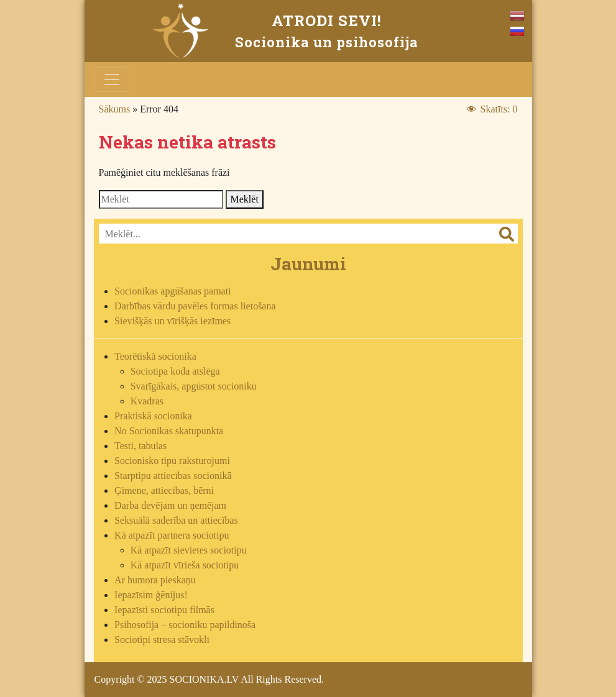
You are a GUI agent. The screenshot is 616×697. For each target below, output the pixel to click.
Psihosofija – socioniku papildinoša (185, 625)
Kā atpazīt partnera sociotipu (172, 535)
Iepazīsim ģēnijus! (151, 595)
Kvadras (147, 401)
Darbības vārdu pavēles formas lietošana (195, 306)
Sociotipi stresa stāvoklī (162, 640)
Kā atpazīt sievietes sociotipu (189, 550)
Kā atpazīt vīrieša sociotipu (185, 565)
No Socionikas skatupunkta (169, 431)
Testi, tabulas (140, 446)
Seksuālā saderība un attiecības (176, 520)
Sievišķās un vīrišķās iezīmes (172, 321)
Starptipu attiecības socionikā (173, 476)
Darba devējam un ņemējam (170, 505)
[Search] (161, 199)
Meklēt (245, 199)
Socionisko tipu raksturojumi (172, 461)
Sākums (115, 109)
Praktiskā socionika (153, 416)
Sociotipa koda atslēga (175, 371)
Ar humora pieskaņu (155, 580)
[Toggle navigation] (112, 80)
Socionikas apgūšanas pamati (173, 291)
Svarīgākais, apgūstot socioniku (194, 386)
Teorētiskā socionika (155, 356)
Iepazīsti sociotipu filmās (164, 610)
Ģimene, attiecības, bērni (164, 490)
